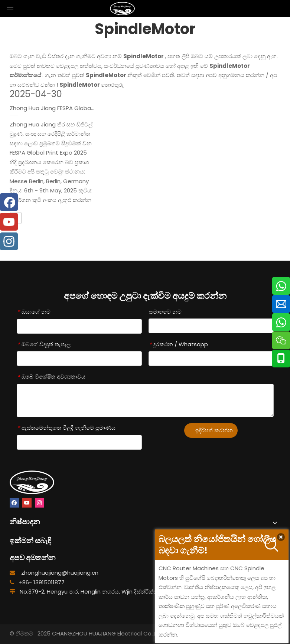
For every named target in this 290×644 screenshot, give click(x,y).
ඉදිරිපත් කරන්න (214, 430)
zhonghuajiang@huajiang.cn (60, 573)
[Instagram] (40, 503)
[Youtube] (27, 503)
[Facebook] (14, 503)
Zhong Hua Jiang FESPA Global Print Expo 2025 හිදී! (77, 108)
